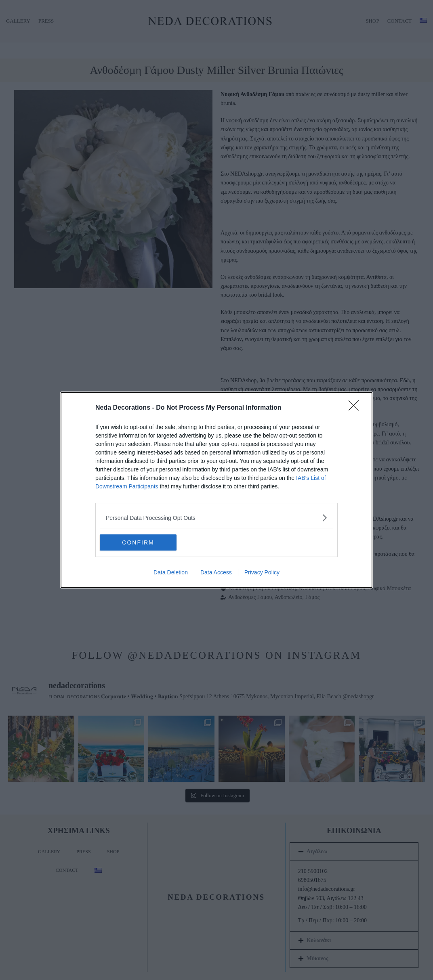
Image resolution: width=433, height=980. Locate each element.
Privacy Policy (262, 572)
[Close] (356, 408)
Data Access (216, 572)
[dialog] (216, 490)
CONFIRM (138, 542)
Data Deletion (171, 572)
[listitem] (216, 518)
